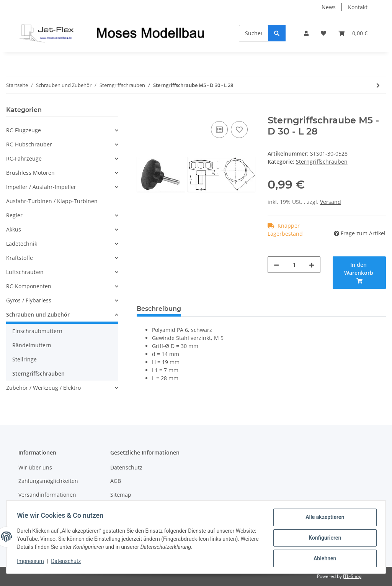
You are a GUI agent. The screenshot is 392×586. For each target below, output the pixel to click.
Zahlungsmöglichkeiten (48, 481)
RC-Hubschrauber (29, 144)
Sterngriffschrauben (322, 162)
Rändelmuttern (32, 345)
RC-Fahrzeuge (24, 158)
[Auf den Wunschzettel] (239, 130)
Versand (331, 202)
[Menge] (294, 265)
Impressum (32, 562)
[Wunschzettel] (323, 33)
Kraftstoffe (20, 258)
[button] (306, 33)
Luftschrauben (25, 272)
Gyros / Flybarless (29, 300)
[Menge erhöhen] (312, 265)
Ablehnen (323, 559)
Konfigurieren (323, 539)
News (329, 7)
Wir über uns (35, 467)
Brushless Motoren (30, 173)
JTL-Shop (352, 576)
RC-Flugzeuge (24, 130)
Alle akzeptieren (323, 519)
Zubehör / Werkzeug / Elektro (43, 388)
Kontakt (358, 7)
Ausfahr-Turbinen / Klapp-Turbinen (52, 201)
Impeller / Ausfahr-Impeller (41, 187)
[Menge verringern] (276, 265)
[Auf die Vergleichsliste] (219, 130)
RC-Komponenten (29, 286)
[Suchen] (254, 33)
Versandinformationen (47, 495)
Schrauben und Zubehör (38, 314)
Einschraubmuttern (37, 331)
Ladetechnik (22, 244)
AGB (116, 481)
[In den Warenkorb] (143, 111)
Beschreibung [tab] (159, 309)
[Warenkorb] (353, 33)
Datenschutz (126, 467)
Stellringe (24, 359)
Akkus (14, 229)
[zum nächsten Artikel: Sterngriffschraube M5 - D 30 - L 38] (378, 85)
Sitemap (121, 495)
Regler (14, 215)
